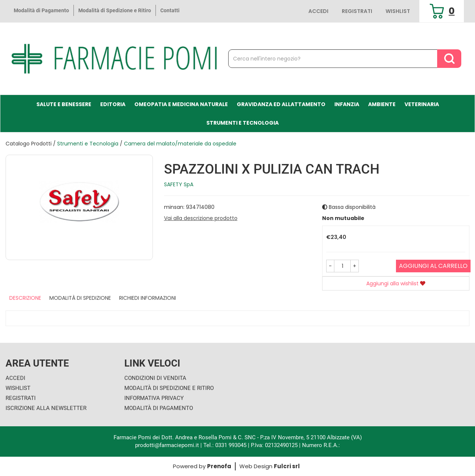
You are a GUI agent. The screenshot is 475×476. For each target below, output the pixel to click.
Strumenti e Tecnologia (243, 123)
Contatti (170, 10)
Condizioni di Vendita (155, 378)
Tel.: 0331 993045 (225, 445)
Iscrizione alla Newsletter (46, 408)
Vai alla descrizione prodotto (201, 218)
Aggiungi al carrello (433, 266)
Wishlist (398, 11)
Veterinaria (422, 104)
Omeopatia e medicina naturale (181, 104)
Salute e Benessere (64, 104)
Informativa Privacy (154, 398)
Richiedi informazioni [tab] (148, 298)
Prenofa (219, 466)
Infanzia (347, 104)
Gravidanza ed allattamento (281, 104)
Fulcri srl (287, 466)
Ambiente (382, 104)
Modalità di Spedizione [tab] (80, 298)
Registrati (357, 11)
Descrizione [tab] (25, 298)
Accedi (318, 11)
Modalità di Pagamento (41, 10)
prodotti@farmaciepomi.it (168, 445)
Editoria (113, 104)
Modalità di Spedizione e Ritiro (115, 10)
